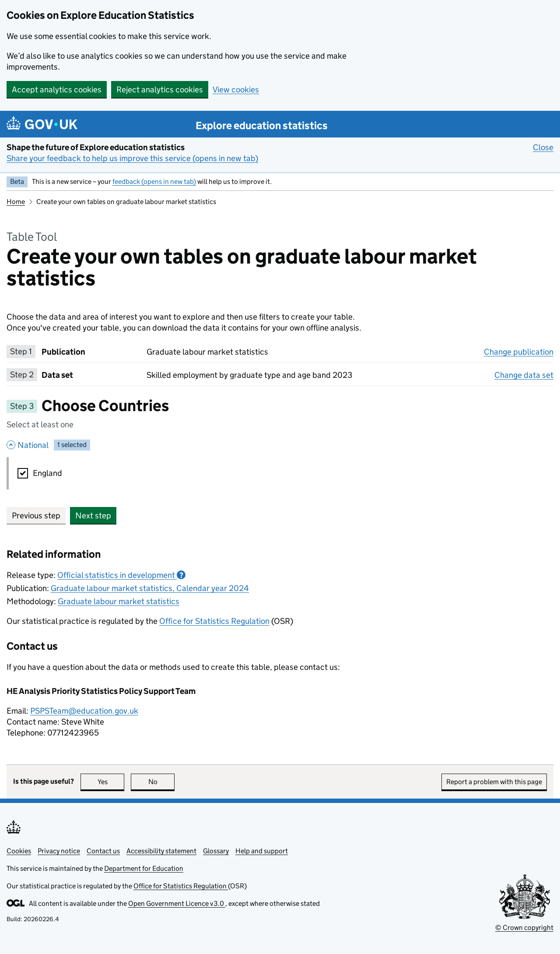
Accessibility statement (161, 851)
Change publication (519, 352)
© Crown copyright (524, 928)
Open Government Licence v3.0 (177, 903)
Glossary (216, 851)
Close (543, 147)
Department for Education (144, 868)
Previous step (36, 516)
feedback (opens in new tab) (154, 181)
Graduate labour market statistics (119, 601)
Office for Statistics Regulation (214, 621)
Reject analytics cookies (160, 90)
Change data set (524, 375)
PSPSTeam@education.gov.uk (84, 711)
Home (16, 202)
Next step (93, 516)
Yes (111, 782)
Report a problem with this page (494, 782)
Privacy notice (59, 851)
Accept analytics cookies (57, 90)
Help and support (262, 851)
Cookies (19, 851)
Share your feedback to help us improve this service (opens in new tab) (132, 158)
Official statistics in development (121, 575)
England (47, 473)
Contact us (103, 851)
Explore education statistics (262, 125)
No (162, 782)
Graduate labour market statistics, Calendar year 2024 (150, 588)
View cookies (236, 90)
